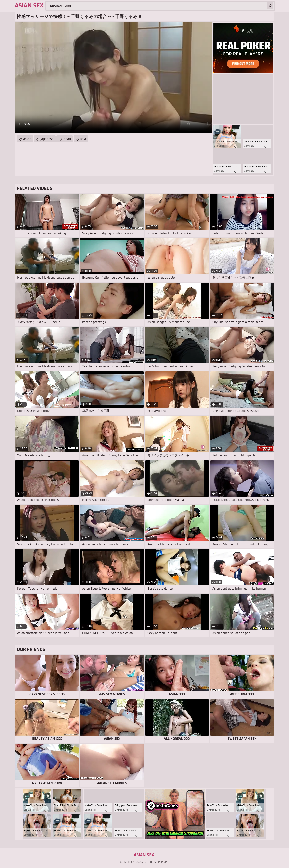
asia (83, 139)
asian (27, 139)
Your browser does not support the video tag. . (114, 78)
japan (67, 139)
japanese (47, 139)
